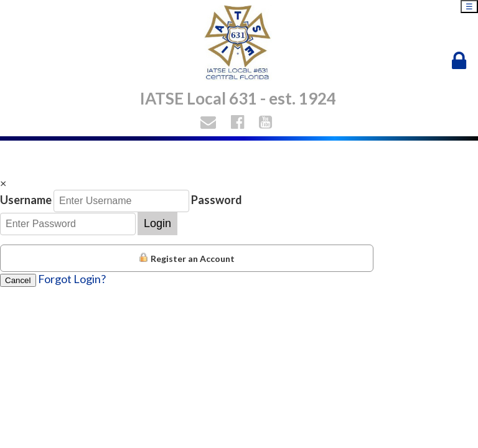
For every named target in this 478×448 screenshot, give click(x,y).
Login (157, 223)
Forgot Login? (72, 279)
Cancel (18, 280)
